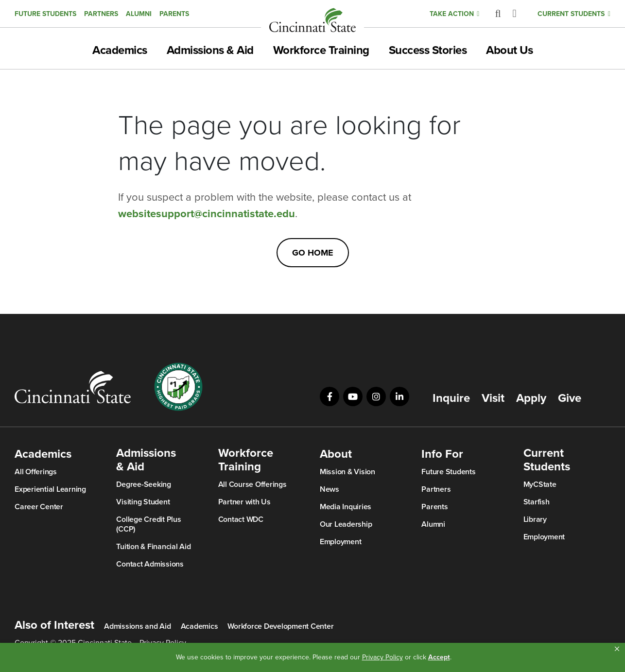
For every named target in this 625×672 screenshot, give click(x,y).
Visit (493, 398)
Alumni (139, 14)
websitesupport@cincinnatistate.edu (207, 214)
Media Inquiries (346, 507)
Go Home (313, 253)
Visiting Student (143, 502)
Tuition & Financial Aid (153, 547)
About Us (509, 51)
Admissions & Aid (210, 51)
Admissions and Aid (138, 626)
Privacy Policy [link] (382, 657)
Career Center (39, 507)
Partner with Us (244, 502)
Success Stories (428, 51)
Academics (120, 51)
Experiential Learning (50, 489)
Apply (531, 398)
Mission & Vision (347, 472)
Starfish (537, 502)
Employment (341, 542)
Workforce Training (321, 51)
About (336, 454)
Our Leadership (346, 524)
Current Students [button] (571, 14)
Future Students (45, 14)
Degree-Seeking (144, 484)
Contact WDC (241, 519)
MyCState (540, 484)
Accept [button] (439, 657)
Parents (174, 14)
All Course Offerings (252, 484)
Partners (101, 14)
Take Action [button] (452, 14)
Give (570, 398)
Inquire (451, 398)
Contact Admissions (150, 564)
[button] (617, 649)
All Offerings (36, 472)
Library (535, 519)
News (330, 489)
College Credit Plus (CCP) (148, 524)
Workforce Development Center (280, 626)
